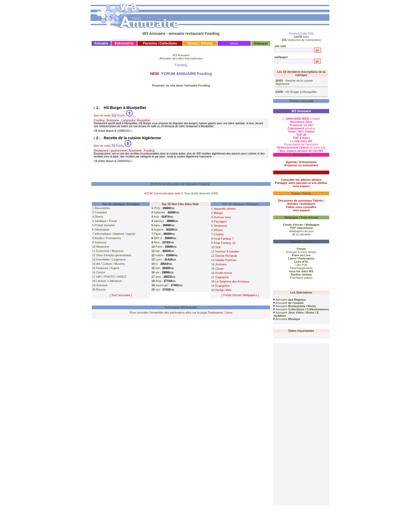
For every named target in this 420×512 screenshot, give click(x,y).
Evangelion (223, 286)
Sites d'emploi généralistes (114, 255)
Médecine (103, 247)
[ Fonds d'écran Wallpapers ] (240, 295)
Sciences (101, 242)
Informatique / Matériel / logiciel (115, 234)
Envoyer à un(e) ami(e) (301, 252)
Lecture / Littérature (109, 281)
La (301, 141)
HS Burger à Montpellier (301, 92)
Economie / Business (110, 251)
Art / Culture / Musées (110, 264)
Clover (220, 269)
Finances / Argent (108, 268)
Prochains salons (301, 278)
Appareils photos (225, 209)
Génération (102, 229)
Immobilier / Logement (111, 259)
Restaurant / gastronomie (110, 150)
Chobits (219, 234)
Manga (218, 213)
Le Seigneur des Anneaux (232, 281)
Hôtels (234, 43)
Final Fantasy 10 (225, 243)
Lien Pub (301, 265)
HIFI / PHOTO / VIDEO (111, 277)
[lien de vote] (102, 115)
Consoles (101, 212)
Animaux (102, 285)
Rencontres (102, 208)
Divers (99, 217)
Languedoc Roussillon (136, 120)
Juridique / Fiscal (106, 221)
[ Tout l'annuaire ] (121, 295)
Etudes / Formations (108, 238)
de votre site (301, 148)
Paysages (220, 221)
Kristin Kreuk (224, 273)
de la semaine (301, 234)
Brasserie (113, 120)
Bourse (101, 289)
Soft (218, 247)
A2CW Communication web (162, 193)
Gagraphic (222, 277)
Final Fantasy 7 (224, 239)
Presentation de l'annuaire (301, 144)
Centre (101, 272)
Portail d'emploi (105, 225)
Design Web (223, 290)
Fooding (99, 120)
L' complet (301, 119)
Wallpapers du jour (301, 231)
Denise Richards (226, 256)
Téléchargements (301, 268)
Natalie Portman (226, 260)
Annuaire (290, 300)
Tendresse (221, 226)
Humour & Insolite (227, 251)
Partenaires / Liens (220, 313)
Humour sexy (222, 217)
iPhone (218, 230)
